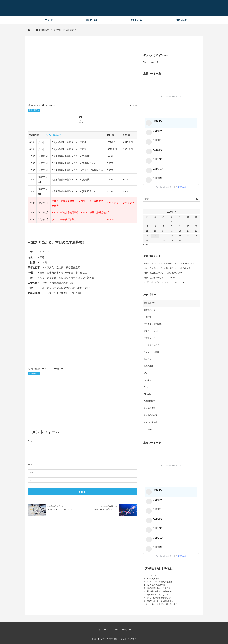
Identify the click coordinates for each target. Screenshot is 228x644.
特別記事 (148, 317)
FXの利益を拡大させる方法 (159, 588)
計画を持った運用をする (158, 595)
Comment (32, 441)
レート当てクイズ (151, 345)
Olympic (147, 394)
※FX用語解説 (54, 135)
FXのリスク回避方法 (156, 585)
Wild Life (147, 373)
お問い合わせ (181, 20)
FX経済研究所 (150, 401)
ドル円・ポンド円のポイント (61, 509)
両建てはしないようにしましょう (161, 601)
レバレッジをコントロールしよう (163, 604)
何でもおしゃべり (151, 331)
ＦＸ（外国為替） (151, 422)
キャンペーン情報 (151, 352)
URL (30, 481)
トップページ (47, 20)
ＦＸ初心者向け (150, 415)
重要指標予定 (34, 110)
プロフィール (136, 20)
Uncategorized (150, 380)
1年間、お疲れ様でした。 (154, 273)
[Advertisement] (82, 333)
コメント (48, 369)
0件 (46, 106)
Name (30, 464)
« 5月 (146, 245)
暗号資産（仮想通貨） (153, 324)
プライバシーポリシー (122, 630)
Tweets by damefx (151, 62)
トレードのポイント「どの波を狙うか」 (160, 263)
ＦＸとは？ (152, 575)
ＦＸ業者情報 (149, 408)
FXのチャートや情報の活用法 (160, 582)
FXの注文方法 (153, 579)
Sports (147, 387)
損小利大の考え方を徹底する (159, 591)
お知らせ (148, 359)
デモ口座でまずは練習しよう (159, 598)
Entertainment (150, 429)
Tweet (81, 122)
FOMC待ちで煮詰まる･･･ (106, 509)
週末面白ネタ (149, 310)
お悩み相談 (149, 366)
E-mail (30, 473)
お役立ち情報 (92, 20)
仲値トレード (149, 338)
